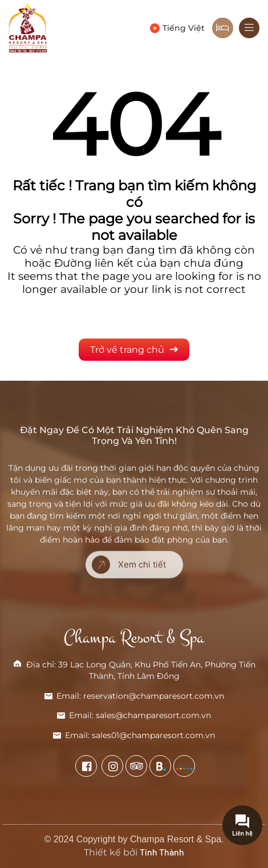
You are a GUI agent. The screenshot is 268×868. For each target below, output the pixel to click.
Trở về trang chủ (134, 350)
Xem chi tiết (129, 546)
